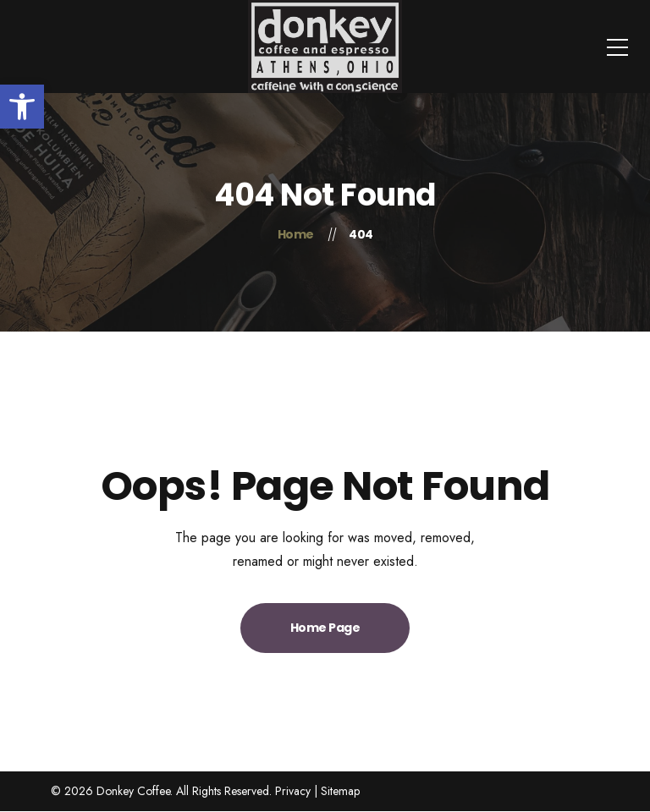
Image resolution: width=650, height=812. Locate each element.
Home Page (325, 628)
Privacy (293, 791)
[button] (22, 107)
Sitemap (340, 791)
